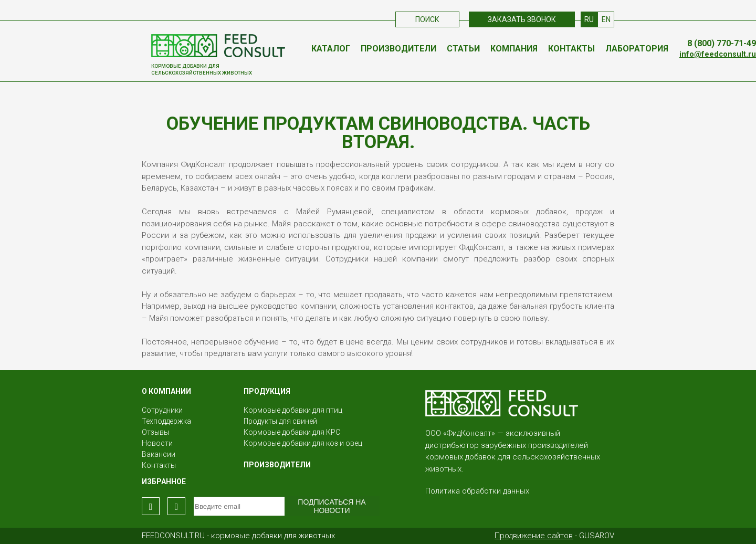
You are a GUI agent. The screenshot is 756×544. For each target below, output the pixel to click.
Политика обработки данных (477, 491)
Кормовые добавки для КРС (292, 432)
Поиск (427, 19)
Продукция (267, 391)
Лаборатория (637, 49)
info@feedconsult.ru (718, 54)
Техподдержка (166, 421)
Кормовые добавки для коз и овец (303, 443)
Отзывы (155, 432)
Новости (157, 443)
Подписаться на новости (332, 506)
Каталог (331, 49)
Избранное (164, 482)
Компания (514, 49)
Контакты (571, 49)
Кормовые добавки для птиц (293, 410)
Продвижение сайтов (534, 536)
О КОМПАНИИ (166, 391)
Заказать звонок (522, 19)
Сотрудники (162, 410)
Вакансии (159, 454)
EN (606, 19)
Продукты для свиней (280, 421)
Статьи (463, 49)
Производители (398, 49)
